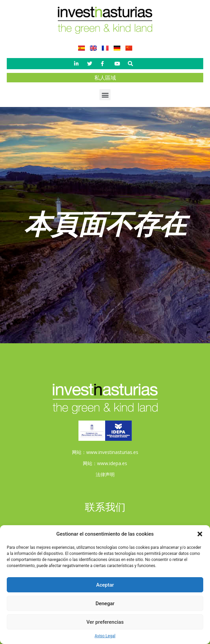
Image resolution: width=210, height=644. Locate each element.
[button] (200, 534)
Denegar (105, 603)
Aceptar (105, 585)
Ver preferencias (105, 622)
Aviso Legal (105, 636)
